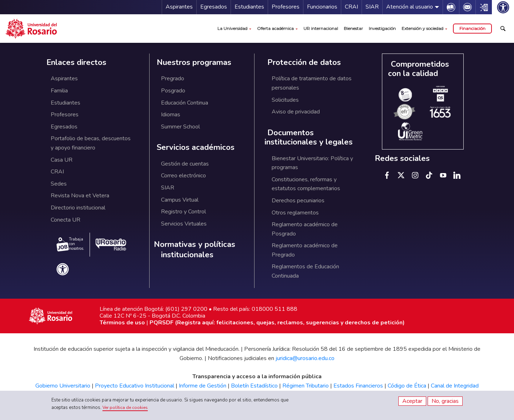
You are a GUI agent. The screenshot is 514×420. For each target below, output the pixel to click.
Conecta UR (65, 220)
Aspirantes (179, 7)
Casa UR (62, 160)
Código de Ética (407, 386)
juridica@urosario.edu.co (305, 358)
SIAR (372, 7)
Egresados (214, 7)
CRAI (351, 7)
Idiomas (171, 115)
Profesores (286, 7)
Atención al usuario (410, 7)
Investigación (382, 28)
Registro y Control (183, 212)
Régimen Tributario (306, 386)
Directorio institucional (78, 208)
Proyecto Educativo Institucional (135, 386)
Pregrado (173, 79)
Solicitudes (285, 100)
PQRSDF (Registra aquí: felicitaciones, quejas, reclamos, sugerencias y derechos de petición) (277, 323)
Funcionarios (322, 7)
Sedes (59, 184)
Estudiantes (249, 7)
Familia (59, 91)
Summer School (180, 127)
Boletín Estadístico (254, 386)
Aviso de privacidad (296, 112)
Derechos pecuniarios (298, 201)
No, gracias (445, 401)
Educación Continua (185, 103)
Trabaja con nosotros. (70, 244)
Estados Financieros (358, 386)
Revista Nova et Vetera (80, 196)
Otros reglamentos (295, 213)
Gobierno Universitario (63, 386)
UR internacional (321, 28)
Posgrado (173, 91)
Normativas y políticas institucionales (195, 250)
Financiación (472, 28)
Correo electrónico (183, 176)
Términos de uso (122, 323)
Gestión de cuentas (185, 164)
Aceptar (412, 401)
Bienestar (353, 28)
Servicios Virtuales (184, 224)
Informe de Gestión (203, 386)
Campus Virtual (180, 200)
